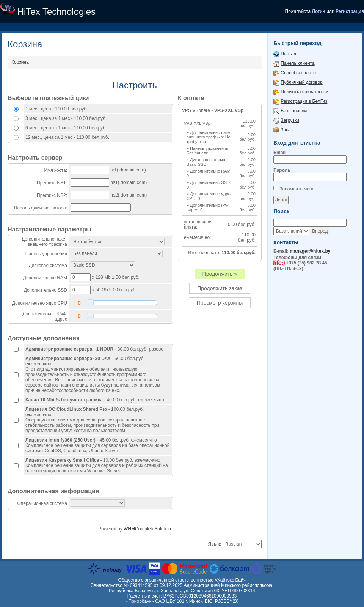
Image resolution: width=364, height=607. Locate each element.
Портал (288, 54)
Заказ (286, 130)
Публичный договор (301, 82)
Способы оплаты (298, 73)
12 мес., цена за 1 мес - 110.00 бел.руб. (67, 137)
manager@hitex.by (310, 251)
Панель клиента (297, 63)
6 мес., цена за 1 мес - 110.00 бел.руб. (66, 128)
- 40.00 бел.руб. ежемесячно (95, 400)
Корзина (20, 62)
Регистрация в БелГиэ (304, 101)
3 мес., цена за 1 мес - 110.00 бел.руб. (66, 118)
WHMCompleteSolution (147, 529)
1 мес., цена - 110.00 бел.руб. (57, 109)
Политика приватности (304, 92)
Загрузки (290, 120)
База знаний (294, 111)
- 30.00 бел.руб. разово (94, 349)
